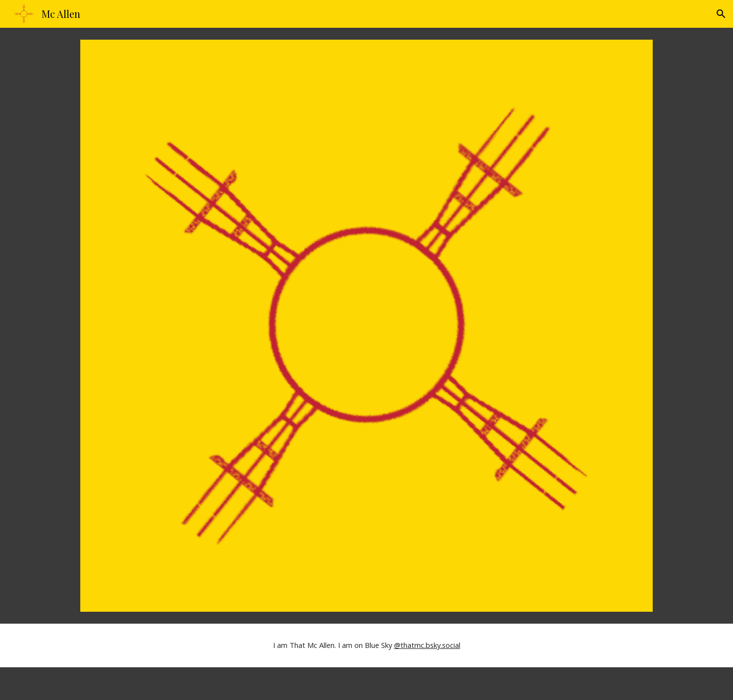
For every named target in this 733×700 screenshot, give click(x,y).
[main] (366, 645)
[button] (721, 14)
